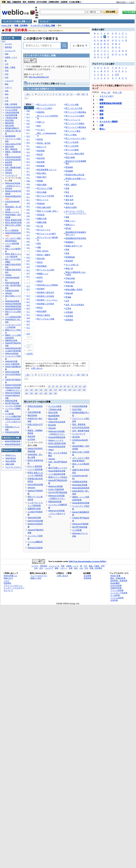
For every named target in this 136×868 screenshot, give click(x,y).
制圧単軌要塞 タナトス (47, 170)
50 (65, 386)
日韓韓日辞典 (54, 2)
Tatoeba (52, 459)
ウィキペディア (79, 434)
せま (28, 206)
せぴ (28, 324)
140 (41, 390)
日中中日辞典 (42, 2)
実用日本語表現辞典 (13, 107)
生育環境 (69, 316)
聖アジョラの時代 (45, 108)
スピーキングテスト (13, 467)
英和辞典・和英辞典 (119, 581)
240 (26, 393)
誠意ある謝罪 (71, 207)
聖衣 (67, 192)
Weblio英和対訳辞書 (81, 503)
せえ (28, 120)
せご (28, 270)
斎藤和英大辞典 (34, 509)
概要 (101, 114)
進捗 (101, 107)
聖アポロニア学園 (45, 188)
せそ (28, 155)
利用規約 (7, 583)
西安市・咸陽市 (44, 255)
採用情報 (87, 578)
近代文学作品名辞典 (81, 428)
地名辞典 (31, 436)
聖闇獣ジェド (43, 274)
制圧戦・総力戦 (44, 143)
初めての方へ (122, 2)
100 (84, 386)
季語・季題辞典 (79, 424)
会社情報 (87, 576)
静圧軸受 (41, 166)
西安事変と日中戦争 (46, 304)
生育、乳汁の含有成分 (75, 305)
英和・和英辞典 (29, 2)
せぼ (28, 318)
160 (51, 390)
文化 (7, 74)
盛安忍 (40, 281)
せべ (28, 315)
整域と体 (69, 268)
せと (28, 171)
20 (53, 386)
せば (28, 305)
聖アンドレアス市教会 (75, 123)
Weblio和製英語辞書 (57, 471)
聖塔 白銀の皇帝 (44, 207)
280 (46, 393)
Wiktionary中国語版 (80, 524)
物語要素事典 (54, 416)
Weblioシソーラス (56, 440)
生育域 (68, 308)
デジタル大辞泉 (55, 406)
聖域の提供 (70, 282)
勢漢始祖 (41, 204)
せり (28, 235)
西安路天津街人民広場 (75, 175)
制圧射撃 (41, 162)
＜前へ (28, 94)
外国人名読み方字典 (13, 144)
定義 (101, 118)
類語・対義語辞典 (14, 2)
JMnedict (31, 488)
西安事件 (41, 289)
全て (4, 41)
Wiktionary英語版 (55, 486)
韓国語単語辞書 (55, 502)
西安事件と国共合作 (46, 292)
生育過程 (69, 312)
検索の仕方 (8, 578)
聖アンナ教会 (71, 135)
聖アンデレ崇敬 (72, 105)
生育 (67, 301)
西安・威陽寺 (71, 185)
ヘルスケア (9, 81)
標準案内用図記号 (12, 128)
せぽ (28, 334)
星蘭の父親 (42, 219)
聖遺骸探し (70, 242)
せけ (28, 136)
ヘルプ (132, 2)
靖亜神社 (41, 112)
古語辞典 (64, 2)
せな (28, 175)
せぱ (28, 321)
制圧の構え (42, 173)
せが (28, 257)
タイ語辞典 (115, 595)
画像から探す (36, 578)
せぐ (28, 264)
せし (28, 146)
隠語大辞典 (53, 419)
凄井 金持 (69, 200)
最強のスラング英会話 (58, 477)
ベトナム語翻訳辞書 (13, 416)
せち (28, 162)
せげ (28, 267)
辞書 (4, 2)
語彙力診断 (10, 464)
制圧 (39, 126)
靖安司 (40, 277)
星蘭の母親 (42, 222)
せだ (28, 289)
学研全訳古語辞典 (35, 548)
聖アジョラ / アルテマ (46, 105)
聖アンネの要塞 (72, 150)
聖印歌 (68, 228)
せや (28, 222)
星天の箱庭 (42, 192)
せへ (28, 200)
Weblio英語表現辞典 (81, 488)
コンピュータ (10, 51)
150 (46, 390)
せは (28, 191)
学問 (7, 71)
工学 (7, 64)
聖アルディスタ (44, 230)
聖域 (67, 250)
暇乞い (103, 129)
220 (79, 390)
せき (28, 130)
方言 (7, 101)
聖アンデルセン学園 (46, 319)
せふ (28, 197)
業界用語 (8, 47)
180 (60, 390)
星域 (67, 253)
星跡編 (40, 181)
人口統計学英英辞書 (13, 351)
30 (57, 386)
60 (69, 386)
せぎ (28, 261)
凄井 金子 (69, 196)
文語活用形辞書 (34, 412)
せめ (28, 216)
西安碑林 (69, 167)
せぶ (28, 312)
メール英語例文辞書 (57, 474)
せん (28, 254)
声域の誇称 (70, 278)
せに (28, 178)
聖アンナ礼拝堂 (72, 142)
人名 (7, 98)
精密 (101, 100)
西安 (39, 244)
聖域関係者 (70, 257)
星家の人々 (70, 225)
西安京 (40, 262)
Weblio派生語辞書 (80, 485)
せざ (28, 273)
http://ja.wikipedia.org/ (39, 77)
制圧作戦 (41, 158)
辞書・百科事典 (21, 26)
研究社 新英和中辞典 (13, 220)
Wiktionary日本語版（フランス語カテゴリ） (57, 513)
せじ (28, 277)
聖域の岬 (69, 293)
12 (67, 94)
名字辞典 (31, 439)
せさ (28, 143)
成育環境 (69, 320)
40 (61, 386)
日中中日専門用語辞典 (58, 492)
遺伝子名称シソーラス (58, 468)
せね (28, 184)
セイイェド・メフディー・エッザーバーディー (76, 212)
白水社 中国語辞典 (56, 489)
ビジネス (8, 44)
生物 (7, 91)
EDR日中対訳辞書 (35, 521)
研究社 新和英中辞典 (57, 443)
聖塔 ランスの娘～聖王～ (48, 211)
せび (28, 308)
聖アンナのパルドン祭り (76, 138)
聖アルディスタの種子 (47, 234)
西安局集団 (42, 266)
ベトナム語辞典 (117, 598)
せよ (28, 229)
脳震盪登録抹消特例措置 (111, 103)
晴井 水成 (69, 204)
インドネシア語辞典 (119, 593)
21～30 (118, 92)
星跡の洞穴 (42, 177)
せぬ (28, 181)
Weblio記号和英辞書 (13, 304)
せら (28, 232)
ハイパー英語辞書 (35, 469)
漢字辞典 (76, 437)
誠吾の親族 (42, 185)
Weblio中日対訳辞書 (13, 385)
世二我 (40, 226)
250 (31, 393)
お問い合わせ (37, 368)
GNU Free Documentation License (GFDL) (88, 561)
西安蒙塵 (69, 171)
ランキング (44, 21)
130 (36, 390)
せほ (28, 203)
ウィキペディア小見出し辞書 (43, 26)
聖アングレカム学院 (46, 270)
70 (72, 386)
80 (76, 386)
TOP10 (95, 92)
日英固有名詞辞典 (80, 482)
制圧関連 (41, 151)
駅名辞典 (52, 425)
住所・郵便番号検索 (81, 431)
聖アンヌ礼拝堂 (72, 146)
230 (84, 390)
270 (41, 393)
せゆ (28, 226)
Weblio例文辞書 (34, 518)
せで (28, 299)
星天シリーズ (43, 200)
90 (80, 386)
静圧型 (40, 154)
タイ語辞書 (77, 530)
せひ (28, 194)
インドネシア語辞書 (13, 406)
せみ (28, 210)
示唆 (101, 125)
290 (51, 393)
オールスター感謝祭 (109, 122)
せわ (28, 248)
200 (70, 390)
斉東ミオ (41, 122)
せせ (28, 152)
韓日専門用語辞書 (80, 527)
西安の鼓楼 (70, 157)
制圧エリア (42, 147)
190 (65, 390)
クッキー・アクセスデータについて (14, 589)
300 (83, 94)
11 (64, 94)
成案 (39, 247)
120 (31, 390)
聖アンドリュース (73, 120)
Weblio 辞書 (6, 26)
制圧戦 (40, 139)
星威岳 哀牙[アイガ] (74, 246)
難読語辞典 (32, 415)
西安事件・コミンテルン (47, 300)
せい (28, 114)
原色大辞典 (53, 413)
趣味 (7, 84)
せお (28, 124)
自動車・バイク (11, 57)
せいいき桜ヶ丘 (72, 265)
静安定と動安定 (44, 315)
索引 (35, 21)
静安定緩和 (42, 311)
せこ (28, 139)
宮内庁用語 (77, 409)
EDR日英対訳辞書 (35, 485)
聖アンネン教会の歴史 (75, 154)
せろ (28, 245)
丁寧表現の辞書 (55, 409)
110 (26, 390)
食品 (7, 94)
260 (36, 393)
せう (28, 117)
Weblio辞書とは (10, 576)
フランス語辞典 (117, 590)
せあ (28, 111)
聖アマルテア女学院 (46, 196)
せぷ (28, 328)
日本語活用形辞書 (80, 406)
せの (28, 187)
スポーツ (8, 87)
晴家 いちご (70, 221)
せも (28, 219)
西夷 (67, 188)
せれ (28, 241)
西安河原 (41, 259)
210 (74, 390)
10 (60, 94)
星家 (67, 217)
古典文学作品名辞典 (57, 422)
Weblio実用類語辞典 (57, 437)
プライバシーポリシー (13, 586)
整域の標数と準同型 (74, 290)
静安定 (40, 308)
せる (28, 238)
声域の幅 (69, 286)
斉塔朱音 (41, 215)
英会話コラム (11, 455)
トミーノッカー (107, 96)
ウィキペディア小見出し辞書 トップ (17, 21)
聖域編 (68, 297)
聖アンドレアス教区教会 (76, 127)
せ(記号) (30, 354)
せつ (28, 165)
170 (55, 390)
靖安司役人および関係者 (47, 285)
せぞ (28, 286)
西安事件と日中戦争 (46, 296)
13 (71, 94)
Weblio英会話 (11, 458)
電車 (7, 54)
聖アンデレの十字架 (74, 108)
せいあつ (41, 130)
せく (28, 133)
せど (28, 302)
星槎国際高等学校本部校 (76, 238)
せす (28, 149)
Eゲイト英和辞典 (35, 466)
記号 (117, 75)
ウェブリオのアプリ (39, 576)
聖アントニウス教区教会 (76, 112)
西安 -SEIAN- (43, 251)
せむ (28, 213)
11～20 (107, 92)
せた (28, 159)
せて (28, 168)
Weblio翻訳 (115, 583)
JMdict (51, 450)
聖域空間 (69, 261)
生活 (7, 77)
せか (28, 127)
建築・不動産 (10, 67)
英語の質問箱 (11, 461)
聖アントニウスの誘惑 (75, 116)
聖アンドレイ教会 (73, 131)
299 (78, 94)
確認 (101, 111)
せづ (28, 296)
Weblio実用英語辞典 (57, 447)
